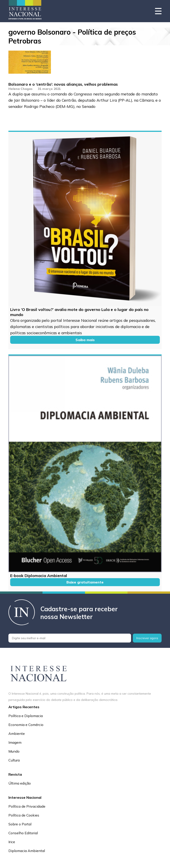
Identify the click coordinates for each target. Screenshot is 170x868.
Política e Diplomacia (26, 716)
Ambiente (17, 734)
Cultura (14, 760)
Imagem (15, 742)
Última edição (20, 783)
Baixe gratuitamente (85, 582)
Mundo (14, 751)
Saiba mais (85, 340)
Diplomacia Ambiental (27, 851)
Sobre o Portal (20, 824)
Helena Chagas (20, 89)
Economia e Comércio (26, 725)
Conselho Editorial (23, 833)
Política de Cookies (24, 815)
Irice (12, 842)
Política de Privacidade (27, 806)
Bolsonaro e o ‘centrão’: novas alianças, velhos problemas (63, 84)
